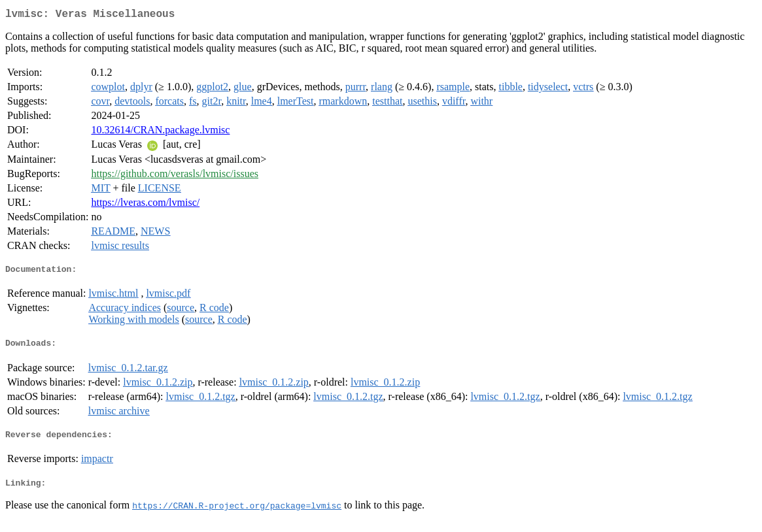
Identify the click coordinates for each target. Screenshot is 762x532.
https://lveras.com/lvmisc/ (145, 205)
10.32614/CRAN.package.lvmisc (160, 132)
